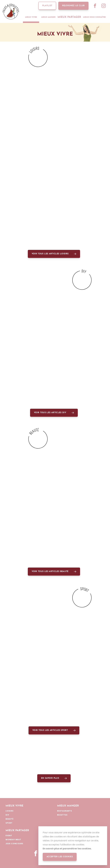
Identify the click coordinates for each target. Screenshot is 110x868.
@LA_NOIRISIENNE (55, 221)
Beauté (11, 495)
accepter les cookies (60, 857)
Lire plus (46, 114)
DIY (61, 114)
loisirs (11, 114)
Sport (10, 654)
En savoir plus (50, 778)
